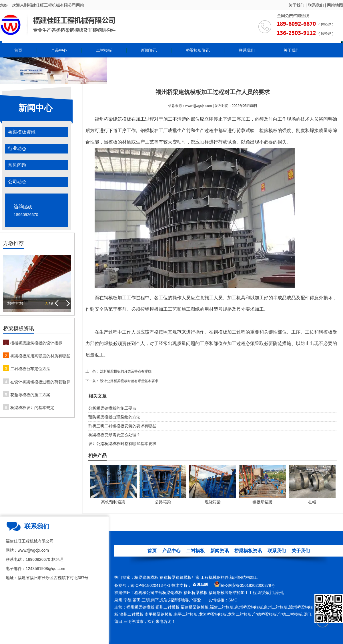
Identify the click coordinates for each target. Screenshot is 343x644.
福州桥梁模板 (196, 593)
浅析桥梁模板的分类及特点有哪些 (125, 371)
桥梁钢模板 (172, 593)
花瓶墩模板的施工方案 (30, 395)
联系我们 (316, 5)
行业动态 (17, 148)
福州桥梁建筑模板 (113, 119)
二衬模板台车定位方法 (30, 369)
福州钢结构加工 (244, 577)
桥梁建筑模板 (146, 577)
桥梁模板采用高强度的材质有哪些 (40, 356)
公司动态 (17, 182)
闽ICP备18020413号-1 (150, 585)
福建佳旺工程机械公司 (134, 593)
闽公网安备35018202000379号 (247, 585)
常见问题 (17, 165)
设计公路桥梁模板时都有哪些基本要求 (129, 381)
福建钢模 (217, 593)
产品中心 (59, 50)
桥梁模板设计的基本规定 (32, 408)
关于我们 (296, 5)
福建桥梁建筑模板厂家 (180, 577)
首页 (18, 50)
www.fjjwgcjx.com (199, 106)
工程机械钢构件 (215, 577)
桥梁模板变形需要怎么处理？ (114, 435)
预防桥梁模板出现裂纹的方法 (114, 417)
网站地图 (335, 5)
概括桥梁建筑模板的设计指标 (36, 343)
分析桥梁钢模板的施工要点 (112, 408)
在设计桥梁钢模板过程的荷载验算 (40, 382)
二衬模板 (104, 50)
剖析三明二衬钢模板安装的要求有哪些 (122, 426)
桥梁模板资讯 (198, 50)
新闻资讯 (149, 50)
